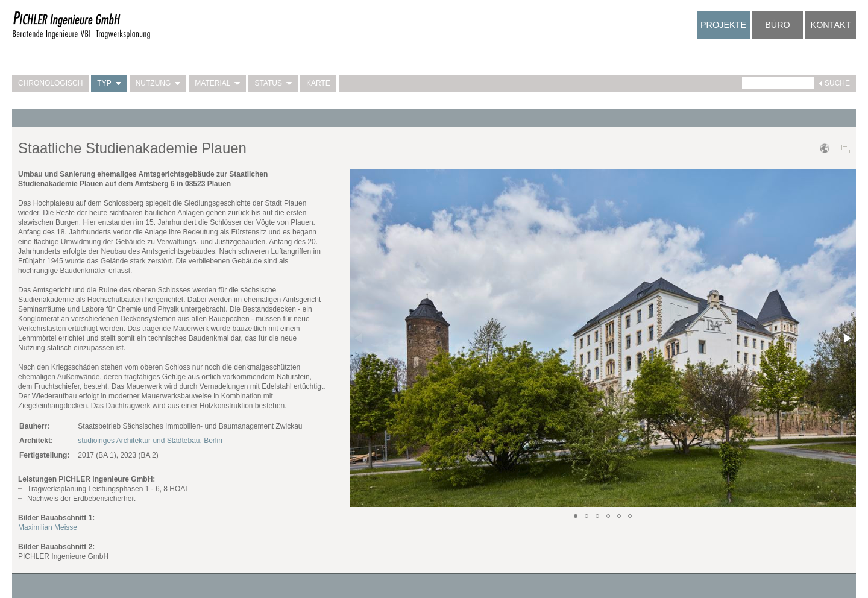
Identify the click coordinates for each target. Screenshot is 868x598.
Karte (318, 83)
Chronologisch (50, 83)
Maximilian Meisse (48, 527)
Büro (778, 25)
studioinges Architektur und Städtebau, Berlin (150, 441)
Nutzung (158, 83)
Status (273, 83)
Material (217, 83)
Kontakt (831, 25)
